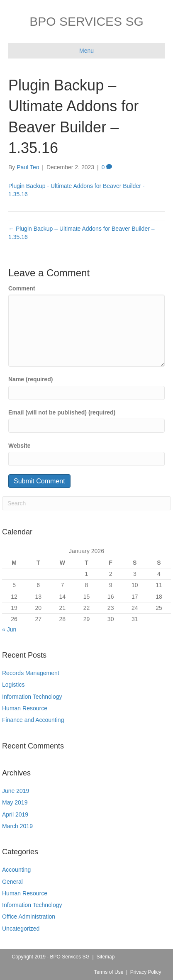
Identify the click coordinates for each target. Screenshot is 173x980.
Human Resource (25, 708)
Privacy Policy (146, 972)
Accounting (16, 870)
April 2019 (15, 814)
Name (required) (30, 379)
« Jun (9, 629)
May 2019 (15, 802)
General (12, 882)
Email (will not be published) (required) (62, 412)
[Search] (86, 503)
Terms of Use (109, 972)
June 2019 (16, 791)
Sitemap (105, 957)
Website (19, 446)
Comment (22, 288)
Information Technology (32, 697)
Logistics (13, 685)
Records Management (31, 673)
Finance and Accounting (33, 720)
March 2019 (17, 826)
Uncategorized (21, 929)
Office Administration (29, 917)
